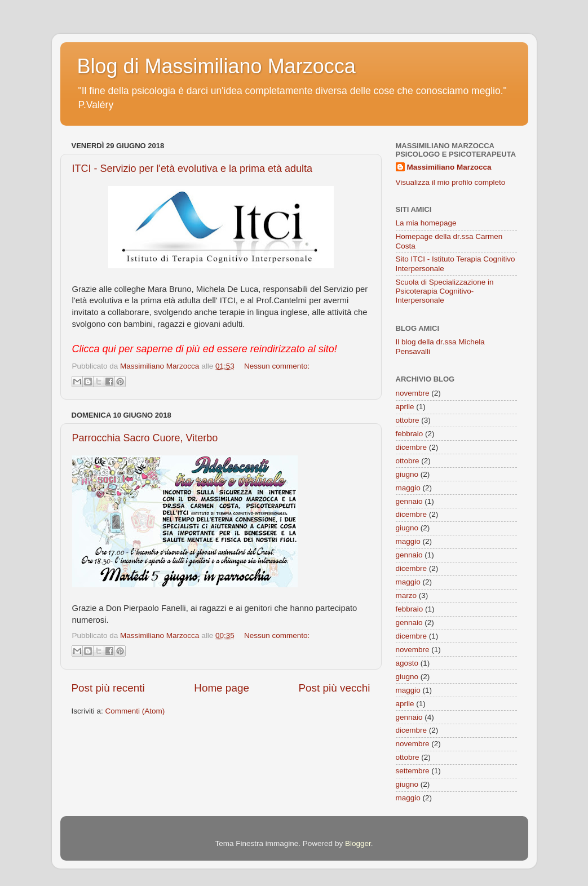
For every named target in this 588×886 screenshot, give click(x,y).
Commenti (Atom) (135, 711)
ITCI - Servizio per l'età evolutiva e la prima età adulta (193, 169)
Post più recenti (108, 688)
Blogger (358, 843)
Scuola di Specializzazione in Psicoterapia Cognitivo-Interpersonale (445, 291)
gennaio (409, 501)
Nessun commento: (277, 366)
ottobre (408, 420)
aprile (405, 407)
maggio (408, 488)
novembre (413, 393)
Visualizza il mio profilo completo (451, 182)
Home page (222, 688)
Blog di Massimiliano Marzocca (216, 66)
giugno (407, 474)
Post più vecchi (334, 688)
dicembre (412, 447)
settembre (413, 771)
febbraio (410, 434)
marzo (406, 595)
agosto (407, 663)
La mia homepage (426, 223)
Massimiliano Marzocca (449, 167)
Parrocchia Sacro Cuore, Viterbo (145, 438)
